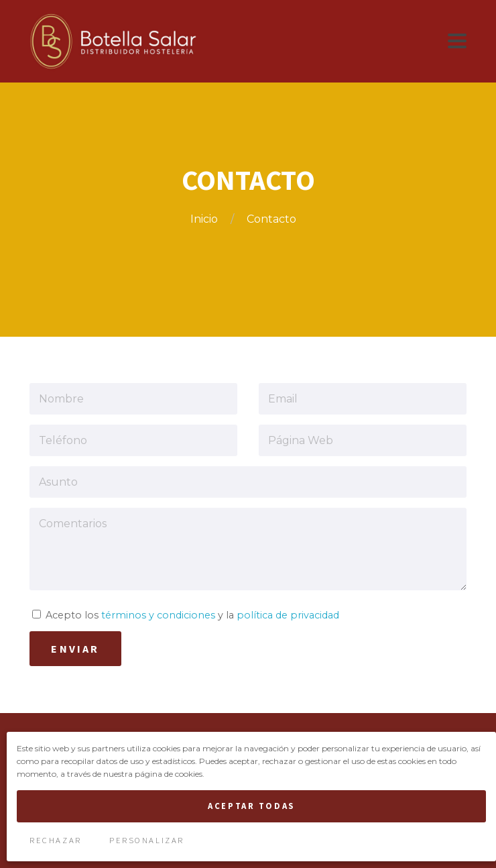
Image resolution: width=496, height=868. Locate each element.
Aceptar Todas (251, 806)
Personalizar (147, 840)
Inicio (205, 219)
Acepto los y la (186, 615)
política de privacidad (288, 615)
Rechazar (55, 840)
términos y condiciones (158, 615)
